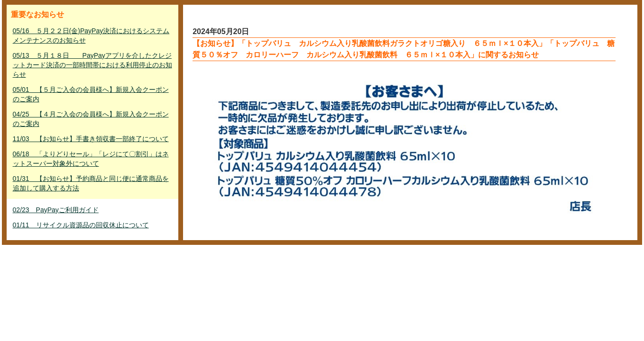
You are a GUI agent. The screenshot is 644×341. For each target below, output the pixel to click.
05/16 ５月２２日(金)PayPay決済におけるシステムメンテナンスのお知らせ (91, 36)
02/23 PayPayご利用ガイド (56, 210)
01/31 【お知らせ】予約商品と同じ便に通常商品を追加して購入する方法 (91, 183)
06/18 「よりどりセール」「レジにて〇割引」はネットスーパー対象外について (91, 159)
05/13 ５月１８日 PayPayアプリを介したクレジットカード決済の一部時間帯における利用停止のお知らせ (92, 65)
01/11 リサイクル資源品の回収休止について (81, 225)
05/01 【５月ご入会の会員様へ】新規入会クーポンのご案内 (91, 94)
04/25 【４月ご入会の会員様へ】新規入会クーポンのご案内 (91, 119)
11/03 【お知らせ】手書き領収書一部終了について (91, 139)
